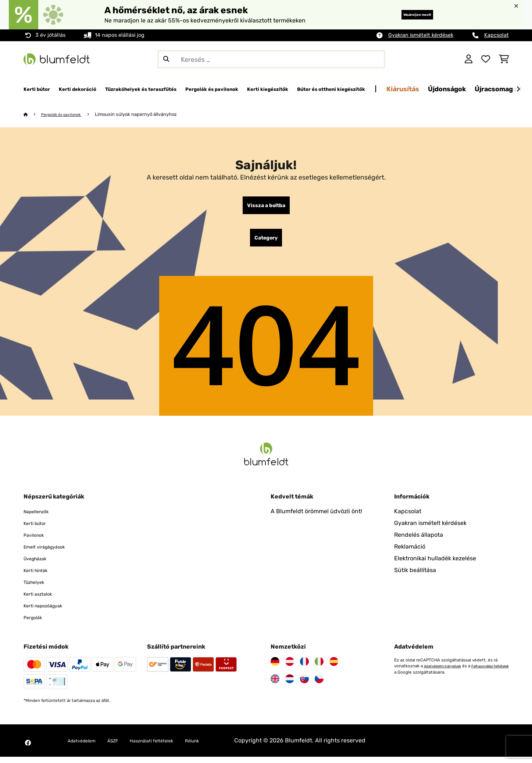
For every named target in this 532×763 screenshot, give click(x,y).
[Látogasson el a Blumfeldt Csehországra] (319, 685)
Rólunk (220, 747)
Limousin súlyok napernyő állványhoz (145, 115)
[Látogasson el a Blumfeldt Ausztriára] (290, 668)
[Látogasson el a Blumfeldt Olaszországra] (319, 668)
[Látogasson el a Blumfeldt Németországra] (275, 668)
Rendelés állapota (419, 541)
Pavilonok (37, 541)
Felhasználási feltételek (418, 678)
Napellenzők (40, 517)
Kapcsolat (497, 35)
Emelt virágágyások (51, 553)
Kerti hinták (39, 576)
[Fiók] (469, 59)
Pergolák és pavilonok (67, 115)
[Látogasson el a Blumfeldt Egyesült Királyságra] (275, 685)
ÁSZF (124, 747)
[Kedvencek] (486, 59)
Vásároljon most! (405, 15)
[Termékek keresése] (271, 59)
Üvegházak (39, 565)
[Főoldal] (33, 115)
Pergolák (35, 623)
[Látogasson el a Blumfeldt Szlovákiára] (304, 685)
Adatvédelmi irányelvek (447, 672)
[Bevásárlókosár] (504, 59)
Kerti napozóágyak (49, 612)
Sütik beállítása (415, 576)
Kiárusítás (505, 89)
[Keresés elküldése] (166, 59)
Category (266, 242)
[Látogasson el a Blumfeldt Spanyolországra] (334, 668)
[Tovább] (518, 89)
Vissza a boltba (266, 207)
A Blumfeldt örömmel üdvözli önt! (316, 517)
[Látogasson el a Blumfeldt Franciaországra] (304, 668)
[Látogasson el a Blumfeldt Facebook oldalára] (28, 749)
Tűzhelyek (37, 588)
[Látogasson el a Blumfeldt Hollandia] (290, 685)
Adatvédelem (86, 747)
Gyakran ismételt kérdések (421, 35)
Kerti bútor (38, 529)
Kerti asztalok (42, 600)
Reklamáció (410, 553)
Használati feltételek (171, 747)
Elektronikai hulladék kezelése (435, 565)
